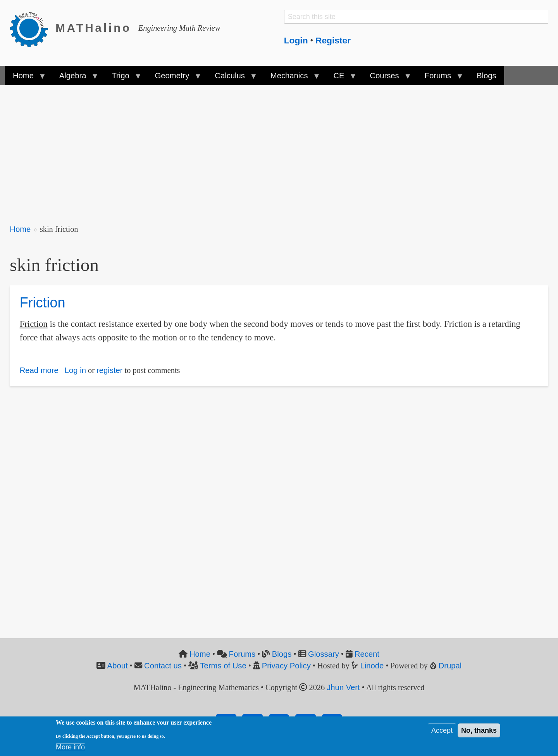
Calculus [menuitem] (232, 78)
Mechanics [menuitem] (291, 78)
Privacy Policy (286, 666)
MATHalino (93, 28)
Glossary (324, 654)
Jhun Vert (343, 687)
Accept (442, 732)
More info (70, 749)
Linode (372, 666)
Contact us (163, 666)
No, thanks (479, 732)
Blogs (282, 654)
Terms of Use (223, 666)
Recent (367, 654)
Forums (242, 654)
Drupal (450, 666)
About (118, 666)
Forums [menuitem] (440, 78)
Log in (75, 370)
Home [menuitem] (25, 78)
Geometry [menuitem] (174, 78)
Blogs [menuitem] (487, 76)
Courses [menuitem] (386, 78)
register (110, 370)
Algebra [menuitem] (75, 78)
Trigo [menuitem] (122, 78)
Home (20, 229)
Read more (39, 370)
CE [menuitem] (341, 78)
